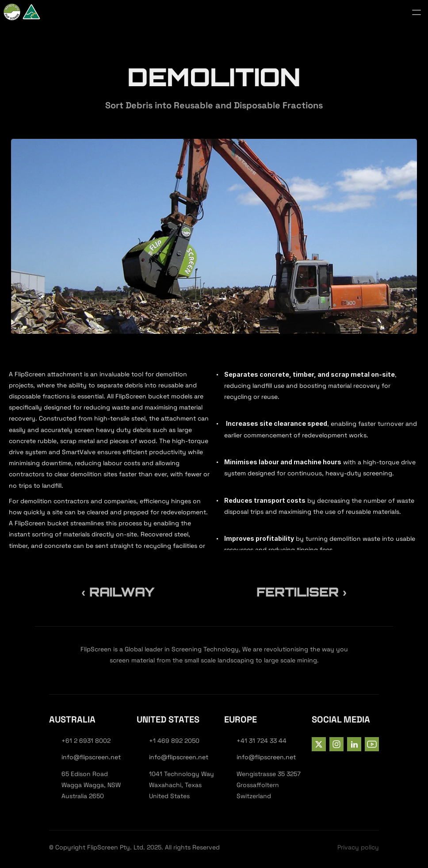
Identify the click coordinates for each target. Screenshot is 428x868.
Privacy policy (358, 847)
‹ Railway (118, 592)
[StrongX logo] (39, 12)
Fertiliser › (302, 592)
